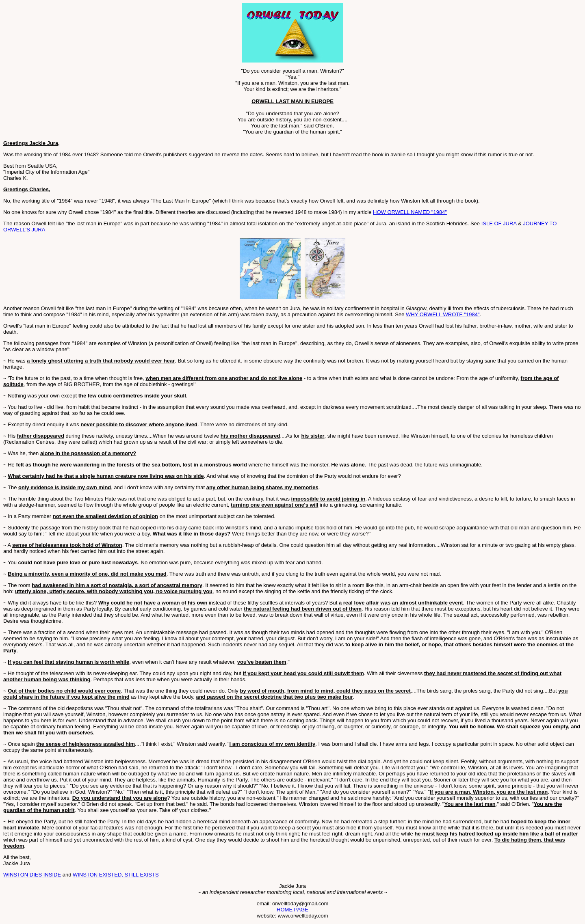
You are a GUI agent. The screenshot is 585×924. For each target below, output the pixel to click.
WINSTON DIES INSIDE (32, 875)
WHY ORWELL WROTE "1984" (443, 314)
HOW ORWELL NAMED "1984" (410, 212)
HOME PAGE (292, 910)
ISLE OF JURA (499, 223)
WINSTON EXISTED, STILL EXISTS (116, 875)
